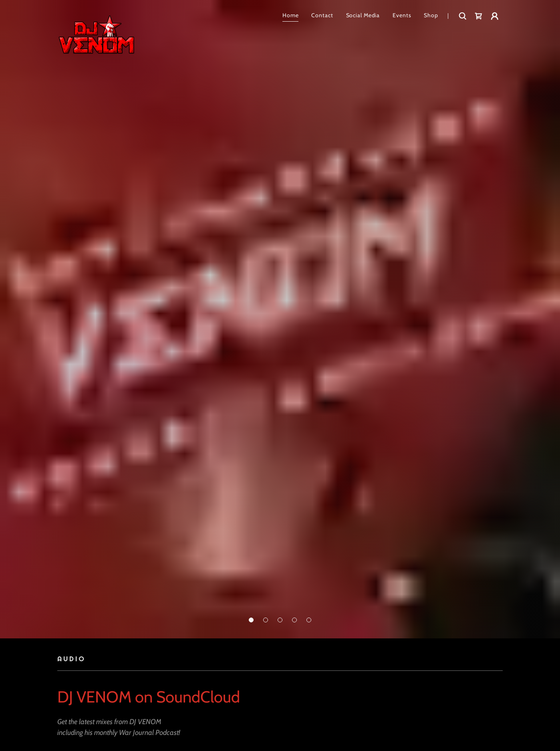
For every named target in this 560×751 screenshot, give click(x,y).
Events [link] (402, 15)
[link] (96, 16)
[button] (251, 620)
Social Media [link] (363, 15)
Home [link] (291, 15)
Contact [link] (322, 15)
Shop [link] (431, 15)
